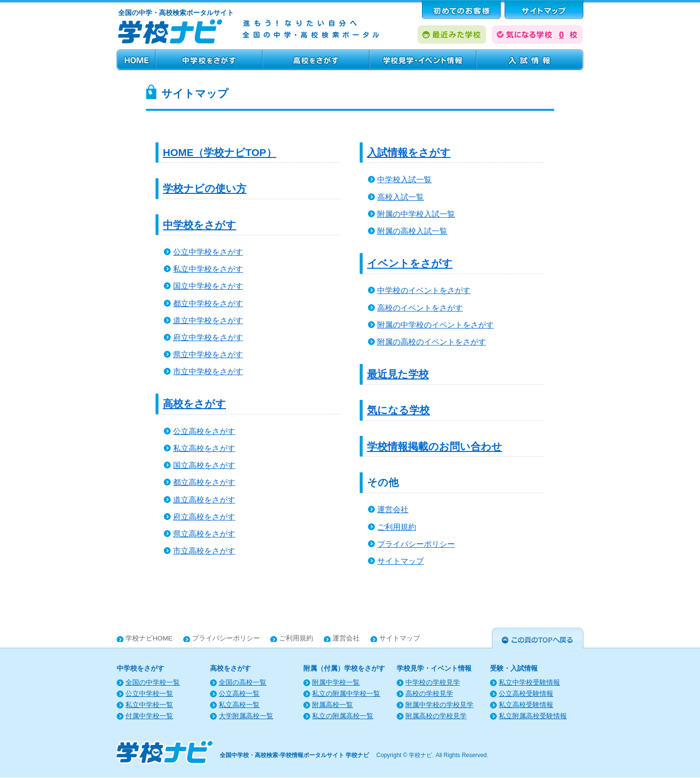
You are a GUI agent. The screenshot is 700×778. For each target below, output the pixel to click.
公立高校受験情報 (526, 694)
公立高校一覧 (239, 694)
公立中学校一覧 (149, 694)
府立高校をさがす (204, 517)
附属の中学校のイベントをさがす (436, 325)
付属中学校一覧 (149, 716)
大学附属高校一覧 (246, 716)
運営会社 (393, 510)
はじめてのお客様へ (461, 10)
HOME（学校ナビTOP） (220, 152)
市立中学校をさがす (208, 372)
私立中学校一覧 (149, 705)
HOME (136, 60)
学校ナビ (420, 755)
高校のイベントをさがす (420, 308)
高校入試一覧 (401, 197)
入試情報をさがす (409, 152)
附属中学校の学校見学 (439, 705)
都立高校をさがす (204, 482)
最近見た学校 (398, 374)
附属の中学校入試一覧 (416, 214)
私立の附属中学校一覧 (346, 694)
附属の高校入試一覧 (412, 231)
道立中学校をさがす (208, 320)
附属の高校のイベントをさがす (432, 342)
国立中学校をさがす (208, 286)
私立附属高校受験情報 (533, 716)
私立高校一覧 (239, 705)
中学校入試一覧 (404, 180)
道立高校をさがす (204, 500)
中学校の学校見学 (433, 683)
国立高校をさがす (204, 465)
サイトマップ (401, 561)
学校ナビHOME (149, 638)
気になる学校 (398, 410)
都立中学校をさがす (208, 303)
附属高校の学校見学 (436, 716)
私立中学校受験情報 (529, 683)
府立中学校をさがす (208, 337)
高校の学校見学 (429, 694)
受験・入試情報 (530, 60)
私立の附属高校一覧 (343, 716)
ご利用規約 (397, 527)
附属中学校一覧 (336, 683)
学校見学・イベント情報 (423, 60)
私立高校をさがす (204, 448)
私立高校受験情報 (526, 705)
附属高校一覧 (332, 705)
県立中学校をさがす (208, 354)
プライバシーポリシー (416, 544)
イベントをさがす (410, 263)
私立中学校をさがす (208, 269)
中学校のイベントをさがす (424, 290)
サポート (544, 10)
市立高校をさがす (204, 551)
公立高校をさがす (204, 431)
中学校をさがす (209, 60)
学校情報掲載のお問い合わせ (435, 446)
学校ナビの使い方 (205, 188)
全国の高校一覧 (243, 683)
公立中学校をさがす (208, 252)
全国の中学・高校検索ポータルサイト (176, 13)
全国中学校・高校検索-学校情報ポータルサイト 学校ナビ (294, 755)
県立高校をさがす (204, 534)
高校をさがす (316, 60)
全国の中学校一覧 (153, 683)
